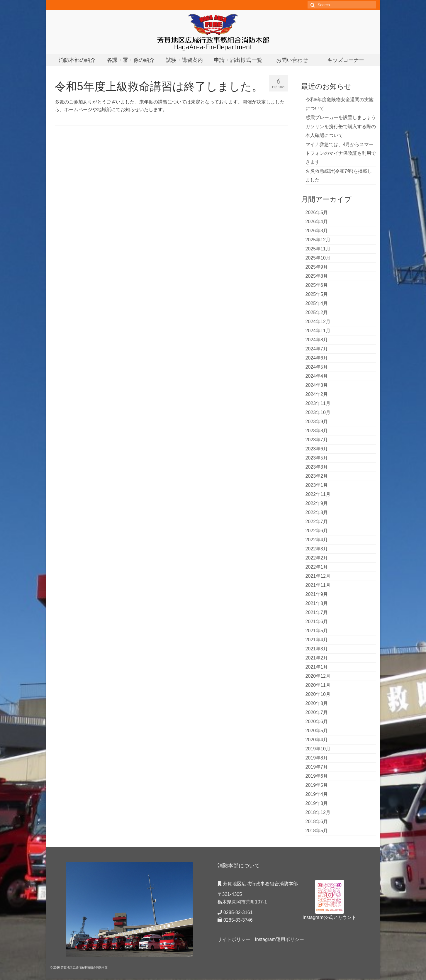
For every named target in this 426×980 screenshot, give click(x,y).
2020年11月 (318, 685)
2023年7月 (317, 440)
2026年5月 (317, 212)
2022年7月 (317, 522)
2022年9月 (317, 503)
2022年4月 (317, 540)
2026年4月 (317, 222)
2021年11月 (318, 585)
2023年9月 (317, 422)
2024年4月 (317, 376)
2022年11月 (318, 494)
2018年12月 (318, 812)
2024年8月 (317, 340)
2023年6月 (317, 449)
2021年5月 (317, 631)
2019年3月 (317, 803)
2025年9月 (317, 267)
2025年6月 (317, 285)
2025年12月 (318, 240)
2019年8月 (317, 758)
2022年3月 (317, 549)
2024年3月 (317, 385)
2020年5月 (317, 731)
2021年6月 (317, 622)
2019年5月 (317, 785)
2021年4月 (317, 640)
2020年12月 (318, 676)
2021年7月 (317, 612)
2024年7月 (317, 349)
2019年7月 (317, 767)
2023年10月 (318, 412)
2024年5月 (317, 367)
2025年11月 (318, 249)
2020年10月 (318, 694)
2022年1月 (317, 567)
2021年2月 (317, 658)
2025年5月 (317, 294)
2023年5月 (317, 458)
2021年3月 (317, 649)
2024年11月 (318, 331)
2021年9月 (317, 594)
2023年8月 (317, 431)
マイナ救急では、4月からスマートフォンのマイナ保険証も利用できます (341, 153)
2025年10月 (318, 258)
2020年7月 (317, 712)
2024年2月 (317, 394)
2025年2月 (317, 312)
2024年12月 (318, 322)
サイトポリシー (234, 939)
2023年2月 (317, 476)
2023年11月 (318, 403)
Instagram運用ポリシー (280, 939)
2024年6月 (317, 358)
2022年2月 (317, 558)
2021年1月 (317, 667)
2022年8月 (317, 512)
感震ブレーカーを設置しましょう (341, 117)
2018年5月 (317, 831)
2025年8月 (317, 276)
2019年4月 (317, 794)
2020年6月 (317, 722)
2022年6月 (317, 531)
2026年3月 (317, 231)
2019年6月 (317, 776)
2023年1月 (317, 485)
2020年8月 (317, 703)
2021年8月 (317, 603)
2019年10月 (318, 749)
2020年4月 (317, 740)
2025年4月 (317, 303)
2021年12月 (318, 576)
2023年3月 (317, 467)
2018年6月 (317, 822)
